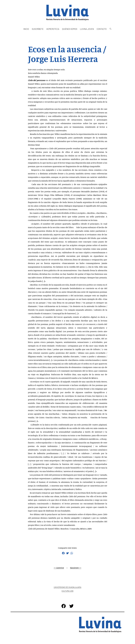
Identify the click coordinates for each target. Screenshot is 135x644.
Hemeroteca (53, 29)
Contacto (102, 29)
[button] (110, 29)
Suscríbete (38, 29)
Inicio (26, 29)
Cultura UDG (67, 591)
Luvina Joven (87, 29)
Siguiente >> (76, 568)
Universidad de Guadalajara (67, 587)
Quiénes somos (70, 29)
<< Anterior (59, 568)
